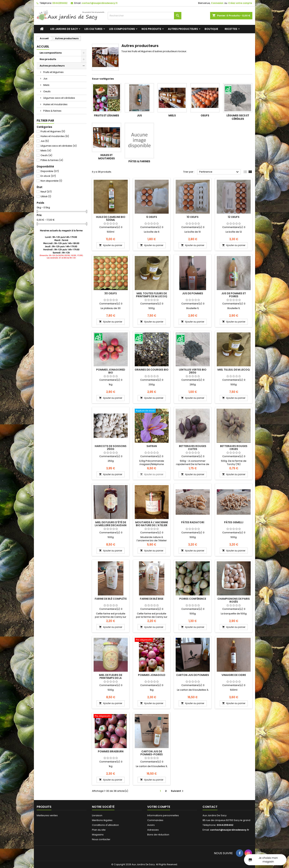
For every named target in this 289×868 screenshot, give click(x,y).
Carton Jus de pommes (193, 675)
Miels (46, 85)
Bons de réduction (158, 835)
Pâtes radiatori (193, 522)
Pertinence (219, 172)
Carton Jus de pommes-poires (152, 753)
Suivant (178, 791)
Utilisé (46, 196)
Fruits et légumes (53, 72)
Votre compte (159, 807)
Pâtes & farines (52, 111)
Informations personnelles (163, 815)
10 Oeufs (193, 217)
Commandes (155, 820)
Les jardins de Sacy (64, 29)
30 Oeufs (111, 293)
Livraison (97, 815)
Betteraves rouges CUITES (193, 448)
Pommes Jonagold (152, 675)
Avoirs (151, 825)
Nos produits (151, 29)
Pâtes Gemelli (234, 522)
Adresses (153, 830)
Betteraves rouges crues (234, 448)
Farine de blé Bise (152, 599)
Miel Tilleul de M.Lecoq (234, 370)
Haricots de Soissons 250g (111, 448)
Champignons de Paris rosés (234, 600)
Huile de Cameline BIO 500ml (111, 218)
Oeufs (47, 91)
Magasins (98, 835)
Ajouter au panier (111, 245)
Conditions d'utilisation (105, 825)
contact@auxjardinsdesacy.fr (100, 3)
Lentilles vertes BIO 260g (193, 371)
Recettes (231, 29)
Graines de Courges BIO (152, 370)
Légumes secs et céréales (59, 98)
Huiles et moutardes (55, 104)
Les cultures (93, 29)
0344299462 (60, 3)
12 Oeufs (234, 217)
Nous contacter (101, 839)
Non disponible (51, 181)
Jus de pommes (193, 293)
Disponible (50, 171)
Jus (45, 79)
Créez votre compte (240, 3)
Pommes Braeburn (111, 751)
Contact (210, 807)
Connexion (217, 3)
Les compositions (122, 29)
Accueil (43, 47)
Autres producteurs (183, 29)
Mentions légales (102, 820)
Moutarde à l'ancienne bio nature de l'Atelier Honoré (152, 525)
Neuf (46, 192)
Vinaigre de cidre (234, 675)
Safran (152, 446)
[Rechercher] (144, 16)
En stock (48, 176)
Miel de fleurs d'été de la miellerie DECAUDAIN (111, 524)
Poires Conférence (193, 599)
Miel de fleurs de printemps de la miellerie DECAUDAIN (111, 678)
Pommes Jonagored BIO (111, 371)
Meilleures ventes (47, 815)
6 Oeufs (152, 217)
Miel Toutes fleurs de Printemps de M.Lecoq (152, 295)
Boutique (211, 29)
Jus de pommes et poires (234, 295)
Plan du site (99, 830)
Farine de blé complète (111, 599)
